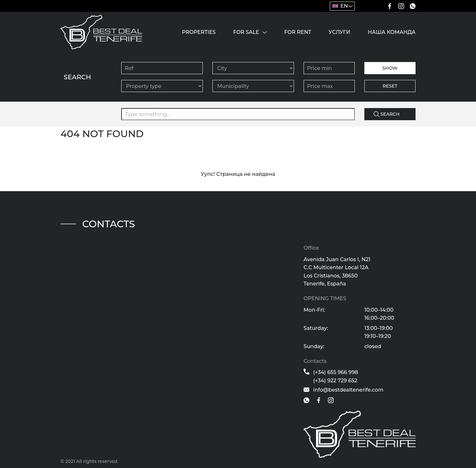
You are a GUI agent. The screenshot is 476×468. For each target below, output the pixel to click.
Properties (199, 32)
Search (390, 114)
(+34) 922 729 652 (335, 381)
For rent (298, 32)
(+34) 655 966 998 (336, 372)
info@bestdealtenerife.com (348, 390)
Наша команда (392, 32)
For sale (246, 32)
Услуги (340, 32)
